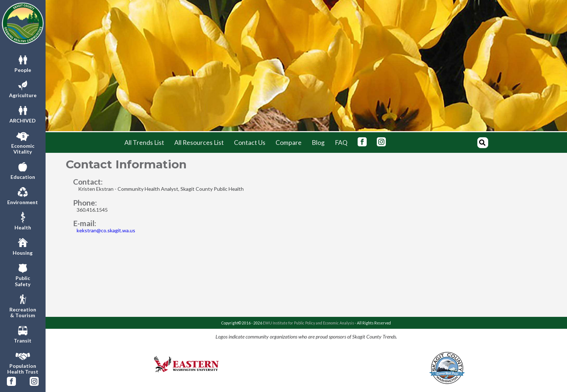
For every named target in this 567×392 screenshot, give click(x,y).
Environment (23, 195)
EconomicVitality (23, 142)
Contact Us (250, 143)
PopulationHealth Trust (23, 362)
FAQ (341, 143)
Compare (289, 143)
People (23, 63)
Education (23, 170)
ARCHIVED (23, 113)
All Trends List (144, 143)
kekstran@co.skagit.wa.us (106, 230)
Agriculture (23, 88)
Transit (23, 333)
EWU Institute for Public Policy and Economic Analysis (308, 323)
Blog (318, 143)
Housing (23, 246)
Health (23, 220)
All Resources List (199, 143)
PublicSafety (23, 274)
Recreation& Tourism (23, 305)
